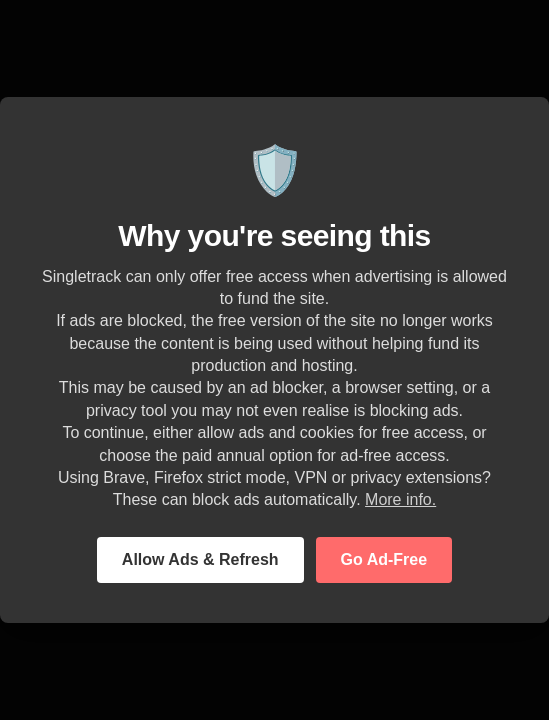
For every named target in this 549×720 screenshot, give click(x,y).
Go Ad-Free (384, 559)
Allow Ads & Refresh (200, 559)
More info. (400, 499)
